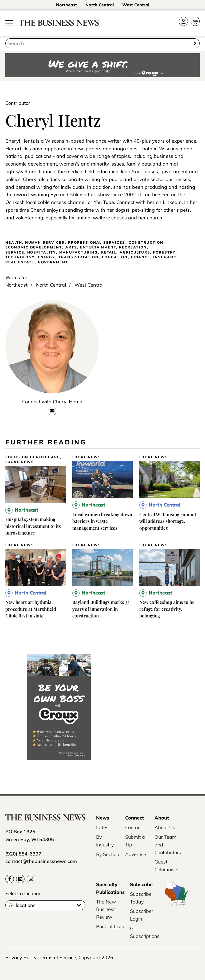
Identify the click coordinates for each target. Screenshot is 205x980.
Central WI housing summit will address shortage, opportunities (168, 521)
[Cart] (195, 21)
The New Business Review (106, 909)
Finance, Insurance (155, 257)
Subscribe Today (141, 898)
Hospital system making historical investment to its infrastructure (33, 526)
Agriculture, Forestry (147, 252)
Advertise (136, 854)
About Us (165, 827)
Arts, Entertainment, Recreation (106, 247)
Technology (20, 257)
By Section (108, 854)
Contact (134, 827)
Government (53, 262)
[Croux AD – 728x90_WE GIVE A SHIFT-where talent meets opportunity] (102, 66)
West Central (136, 5)
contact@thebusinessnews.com (41, 861)
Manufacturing (78, 252)
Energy (47, 257)
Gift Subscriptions (145, 932)
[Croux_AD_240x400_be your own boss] (59, 759)
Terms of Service (57, 957)
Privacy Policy (21, 957)
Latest (103, 827)
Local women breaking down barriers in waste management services (102, 521)
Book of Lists (110, 927)
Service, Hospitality (31, 252)
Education (115, 257)
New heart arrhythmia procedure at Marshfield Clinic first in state (31, 609)
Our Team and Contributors (168, 845)
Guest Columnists (166, 866)
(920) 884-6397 (23, 854)
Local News (20, 462)
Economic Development (34, 247)
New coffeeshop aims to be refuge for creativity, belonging (167, 609)
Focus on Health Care (33, 457)
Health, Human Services (35, 242)
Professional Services (97, 242)
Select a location (23, 893)
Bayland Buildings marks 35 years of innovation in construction (101, 609)
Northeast (66, 5)
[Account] (183, 21)
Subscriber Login (142, 915)
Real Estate (20, 262)
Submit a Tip (135, 841)
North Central (100, 5)
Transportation (78, 257)
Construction (146, 242)
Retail (109, 252)
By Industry (105, 841)
